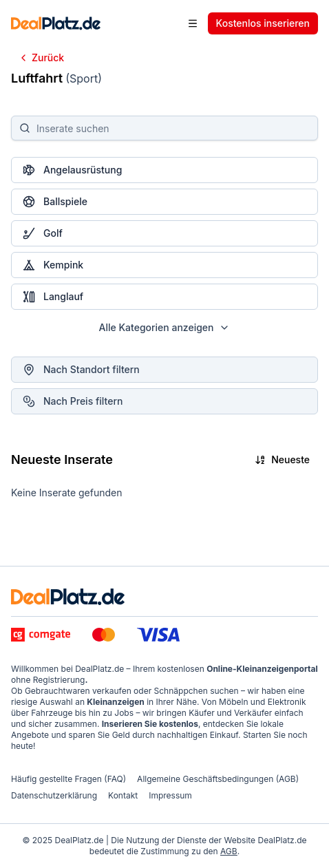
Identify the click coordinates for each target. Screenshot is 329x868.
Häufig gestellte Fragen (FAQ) (68, 779)
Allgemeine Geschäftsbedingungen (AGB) (218, 779)
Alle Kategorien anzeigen (165, 327)
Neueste (282, 459)
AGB (229, 851)
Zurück (41, 57)
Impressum (170, 795)
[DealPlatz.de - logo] (68, 597)
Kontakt (123, 795)
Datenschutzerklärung (54, 795)
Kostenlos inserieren (263, 23)
